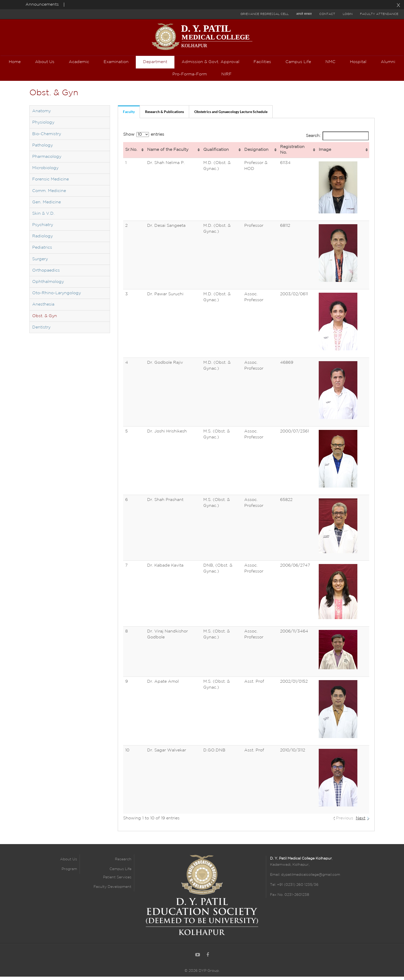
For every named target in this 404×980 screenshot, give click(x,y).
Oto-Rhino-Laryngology (57, 297)
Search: (337, 140)
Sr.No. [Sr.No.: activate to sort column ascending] (131, 154)
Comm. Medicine (49, 195)
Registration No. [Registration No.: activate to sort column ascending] (292, 154)
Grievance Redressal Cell (264, 14)
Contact (327, 14)
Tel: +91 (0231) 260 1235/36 (294, 889)
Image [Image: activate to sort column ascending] (325, 154)
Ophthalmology (48, 286)
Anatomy (41, 115)
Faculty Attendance (379, 14)
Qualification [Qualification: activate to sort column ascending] (216, 154)
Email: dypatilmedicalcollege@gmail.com (305, 879)
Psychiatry (43, 229)
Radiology (43, 240)
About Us (69, 863)
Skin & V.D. (43, 217)
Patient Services (117, 881)
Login (348, 14)
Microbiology (45, 172)
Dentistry (41, 331)
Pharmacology (47, 161)
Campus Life (120, 873)
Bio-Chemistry (47, 138)
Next (361, 822)
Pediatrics (42, 252)
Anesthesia (43, 309)
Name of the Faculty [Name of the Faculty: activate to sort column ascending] (168, 154)
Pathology (43, 149)
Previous (345, 822)
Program (69, 873)
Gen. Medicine (47, 206)
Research (123, 863)
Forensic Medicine (50, 183)
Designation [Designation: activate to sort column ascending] (256, 154)
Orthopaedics (46, 274)
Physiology (43, 127)
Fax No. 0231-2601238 (290, 899)
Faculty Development (112, 891)
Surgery (40, 263)
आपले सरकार (304, 14)
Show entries (144, 139)
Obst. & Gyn (45, 320)
